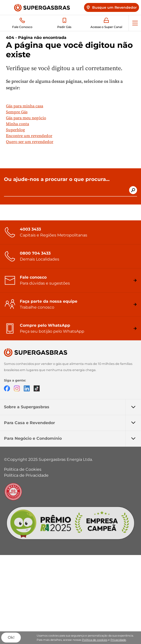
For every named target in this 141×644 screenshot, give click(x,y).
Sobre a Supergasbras (72, 407)
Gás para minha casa (25, 106)
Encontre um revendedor (29, 136)
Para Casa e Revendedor (72, 423)
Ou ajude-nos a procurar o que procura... (57, 179)
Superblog (15, 130)
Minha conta (17, 124)
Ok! (11, 638)
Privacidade (118, 640)
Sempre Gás (17, 112)
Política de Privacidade (26, 475)
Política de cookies (95, 640)
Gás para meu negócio (26, 118)
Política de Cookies (23, 469)
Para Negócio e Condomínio (72, 439)
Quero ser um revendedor (30, 142)
